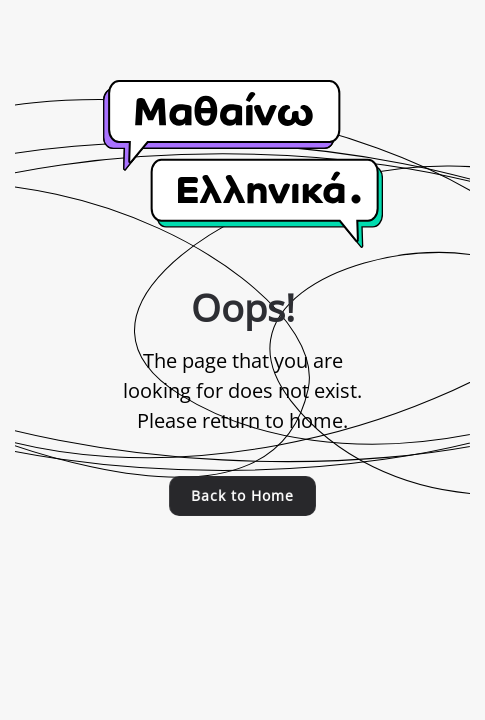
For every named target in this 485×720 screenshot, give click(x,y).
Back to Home (242, 495)
